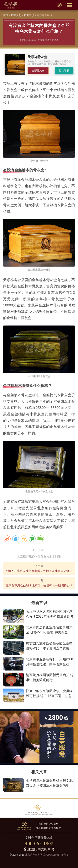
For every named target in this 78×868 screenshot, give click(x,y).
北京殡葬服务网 (34, 855)
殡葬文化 (16, 15)
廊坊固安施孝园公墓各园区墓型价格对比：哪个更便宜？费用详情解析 (49, 648)
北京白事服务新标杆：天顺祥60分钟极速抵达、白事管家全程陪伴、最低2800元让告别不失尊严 (50, 664)
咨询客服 (64, 71)
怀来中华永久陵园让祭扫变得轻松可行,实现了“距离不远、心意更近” (50, 696)
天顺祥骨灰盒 (37, 57)
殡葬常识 (29, 15)
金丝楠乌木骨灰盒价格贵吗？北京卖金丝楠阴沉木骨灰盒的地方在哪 (49, 786)
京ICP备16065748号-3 (56, 855)
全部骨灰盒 (38, 71)
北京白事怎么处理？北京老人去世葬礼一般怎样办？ (39, 585)
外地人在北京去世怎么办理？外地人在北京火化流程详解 (39, 571)
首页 (6, 15)
